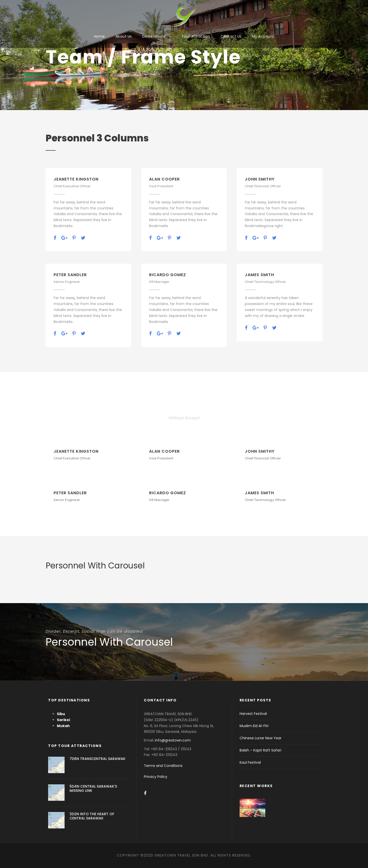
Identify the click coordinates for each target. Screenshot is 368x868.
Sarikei (63, 720)
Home (99, 36)
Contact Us (231, 36)
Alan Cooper (164, 179)
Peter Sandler (70, 275)
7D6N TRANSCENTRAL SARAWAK (97, 759)
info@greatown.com (173, 740)
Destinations (154, 36)
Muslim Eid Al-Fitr (254, 726)
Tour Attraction (196, 36)
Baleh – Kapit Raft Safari (260, 750)
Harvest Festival (253, 714)
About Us (124, 36)
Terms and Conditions (163, 766)
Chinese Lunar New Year (261, 738)
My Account (263, 36)
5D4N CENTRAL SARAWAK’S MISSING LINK (93, 788)
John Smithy (260, 179)
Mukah (63, 726)
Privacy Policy (156, 777)
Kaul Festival (250, 762)
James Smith (259, 275)
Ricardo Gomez (168, 275)
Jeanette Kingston (76, 179)
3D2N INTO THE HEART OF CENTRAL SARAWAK (92, 816)
